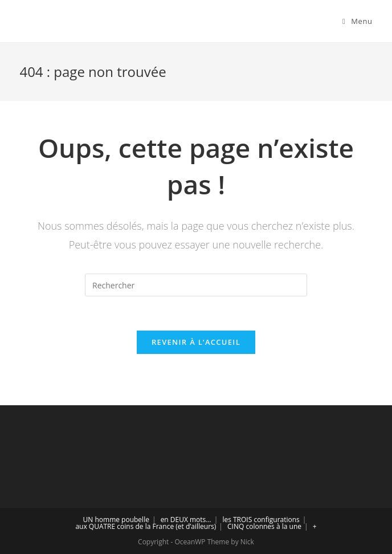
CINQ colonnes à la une (264, 526)
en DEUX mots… (186, 520)
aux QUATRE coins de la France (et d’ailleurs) (146, 526)
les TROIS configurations (261, 520)
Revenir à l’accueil (196, 342)
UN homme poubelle (116, 520)
